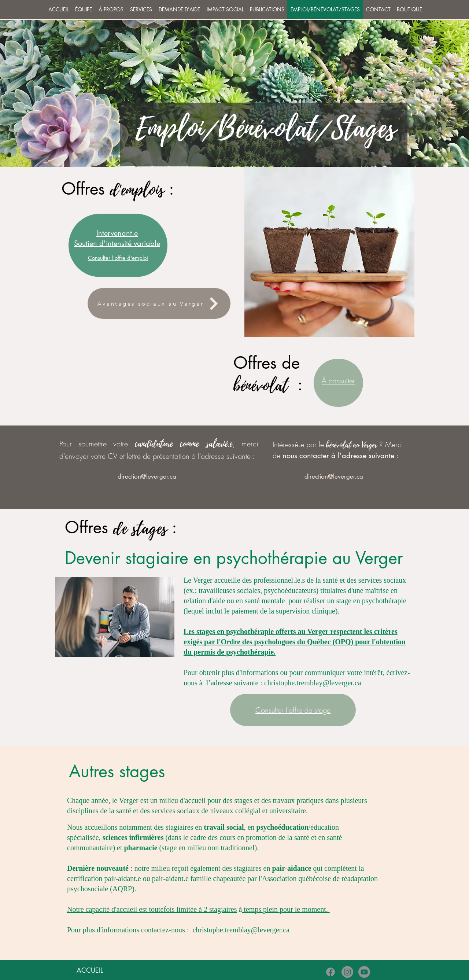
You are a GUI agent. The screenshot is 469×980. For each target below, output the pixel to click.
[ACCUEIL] (90, 970)
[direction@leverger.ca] (147, 476)
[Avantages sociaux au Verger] (159, 303)
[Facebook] (330, 972)
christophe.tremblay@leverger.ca (313, 683)
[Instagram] (347, 972)
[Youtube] (364, 972)
